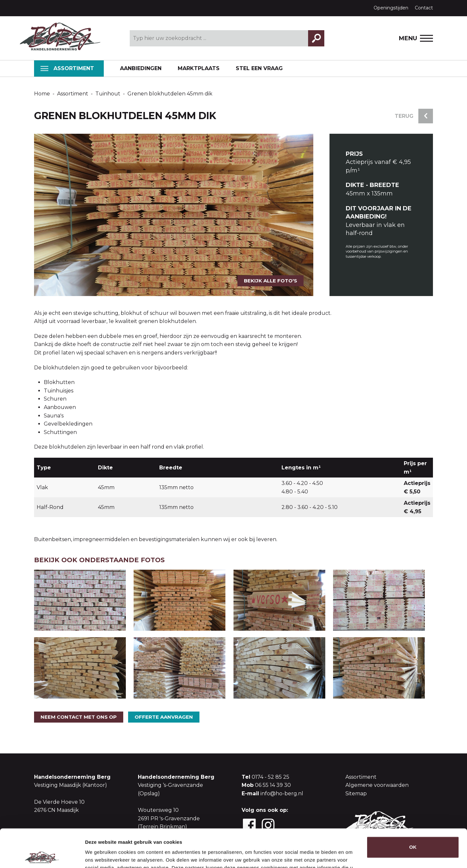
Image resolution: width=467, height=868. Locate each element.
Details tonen (100, 855)
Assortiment (67, 68)
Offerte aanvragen (164, 717)
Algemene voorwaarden (377, 785)
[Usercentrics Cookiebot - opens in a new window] (42, 855)
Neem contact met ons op (79, 717)
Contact (424, 8)
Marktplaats (199, 68)
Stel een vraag (259, 68)
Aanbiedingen (141, 68)
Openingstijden (391, 8)
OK (413, 809)
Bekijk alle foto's (270, 281)
